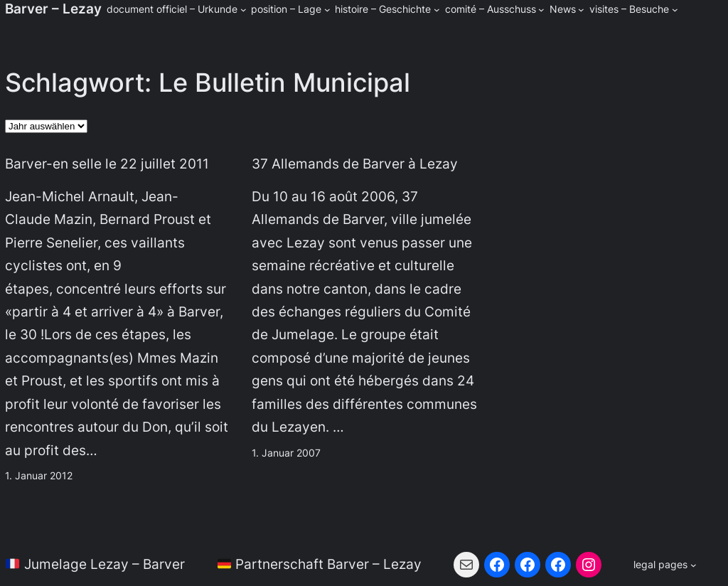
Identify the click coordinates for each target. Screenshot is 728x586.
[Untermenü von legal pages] (665, 565)
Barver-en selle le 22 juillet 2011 (107, 164)
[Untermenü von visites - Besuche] (675, 10)
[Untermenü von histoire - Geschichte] (437, 10)
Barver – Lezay (53, 9)
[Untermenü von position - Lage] (327, 10)
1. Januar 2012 (39, 475)
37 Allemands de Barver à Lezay (355, 164)
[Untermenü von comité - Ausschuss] (541, 10)
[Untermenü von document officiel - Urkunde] (243, 10)
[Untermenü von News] (581, 10)
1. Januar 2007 (286, 453)
